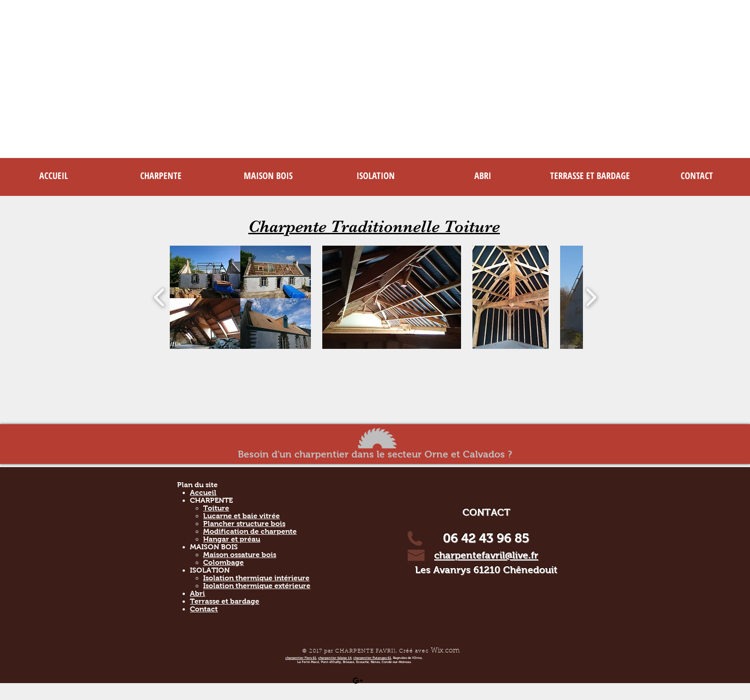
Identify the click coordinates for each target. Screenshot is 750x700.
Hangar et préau (232, 539)
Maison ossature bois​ (240, 555)
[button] (161, 176)
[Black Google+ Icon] (358, 681)
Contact (204, 609)
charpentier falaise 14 (335, 658)
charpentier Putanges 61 (372, 658)
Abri (197, 593)
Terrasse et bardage (225, 601)
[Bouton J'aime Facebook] (409, 680)
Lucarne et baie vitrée (241, 516)
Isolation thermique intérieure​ (256, 578)
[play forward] (591, 297)
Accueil (203, 492)
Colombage (223, 562)
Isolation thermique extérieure (257, 586)
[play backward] (160, 297)
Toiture (216, 508)
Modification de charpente (250, 531)
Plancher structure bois (244, 524)
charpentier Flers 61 (301, 658)
